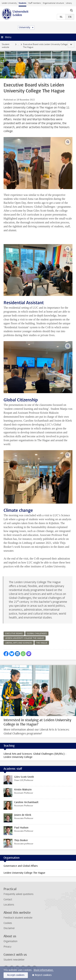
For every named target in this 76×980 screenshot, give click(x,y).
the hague (42, 643)
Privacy (7, 947)
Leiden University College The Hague (24, 873)
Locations (9, 905)
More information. (44, 970)
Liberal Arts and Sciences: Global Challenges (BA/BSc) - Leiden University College (35, 755)
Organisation (10, 941)
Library (69, 3)
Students (22, 3)
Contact (8, 899)
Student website (6, 46)
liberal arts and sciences (19, 643)
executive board (14, 634)
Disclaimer (9, 928)
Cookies (8, 923)
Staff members (35, 3)
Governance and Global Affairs (21, 866)
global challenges (37, 634)
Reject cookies (43, 975)
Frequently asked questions (18, 894)
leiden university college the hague (25, 638)
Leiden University (9, 3)
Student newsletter (14, 960)
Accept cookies (16, 975)
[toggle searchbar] (71, 10)
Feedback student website (18, 918)
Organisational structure (53, 3)
